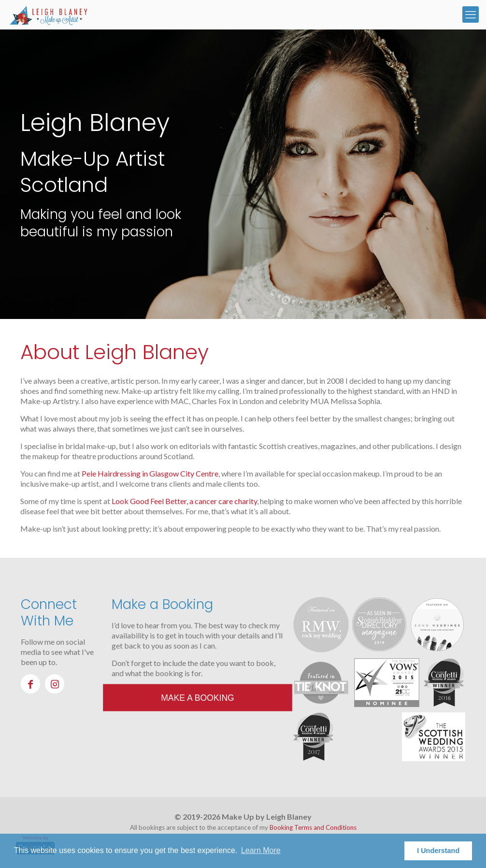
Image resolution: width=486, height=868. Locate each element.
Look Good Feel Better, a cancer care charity (184, 501)
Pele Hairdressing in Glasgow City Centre (150, 473)
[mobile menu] (471, 14)
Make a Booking (198, 698)
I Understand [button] (438, 851)
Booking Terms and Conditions (313, 827)
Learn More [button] (261, 850)
